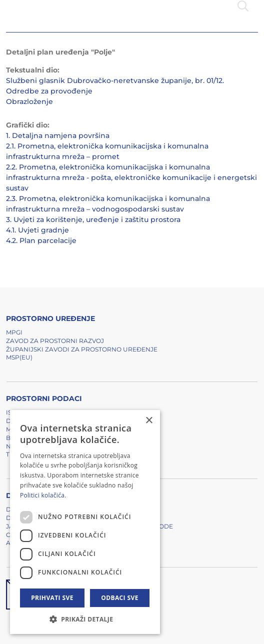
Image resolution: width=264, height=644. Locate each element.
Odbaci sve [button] (120, 598)
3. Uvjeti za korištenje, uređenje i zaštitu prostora (93, 219)
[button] (85, 619)
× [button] (149, 421)
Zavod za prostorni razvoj (55, 341)
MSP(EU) (19, 357)
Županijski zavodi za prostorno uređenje (82, 349)
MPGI (14, 332)
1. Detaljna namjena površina (58, 135)
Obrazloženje (29, 101)
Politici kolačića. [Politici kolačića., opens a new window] (43, 495)
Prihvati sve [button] (52, 598)
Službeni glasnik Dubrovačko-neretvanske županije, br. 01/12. (115, 80)
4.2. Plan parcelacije (41, 240)
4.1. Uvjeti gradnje (37, 230)
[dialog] (85, 522)
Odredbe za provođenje (49, 91)
